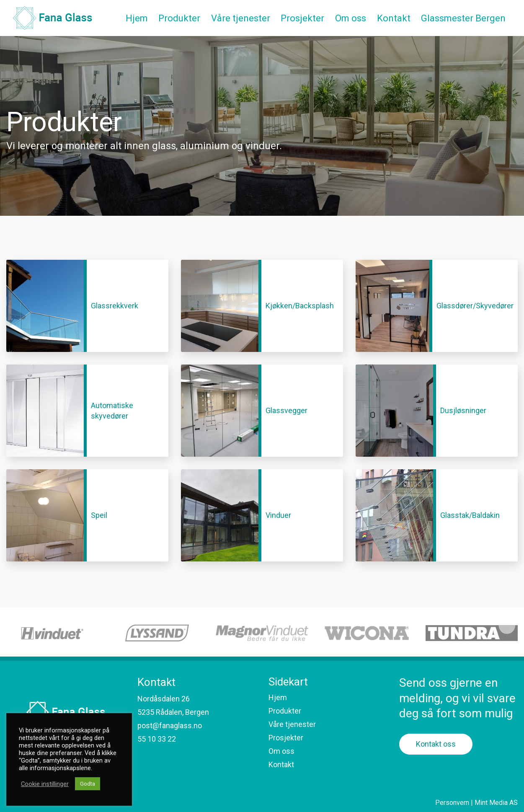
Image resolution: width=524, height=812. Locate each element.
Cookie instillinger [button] (45, 784)
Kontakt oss (436, 744)
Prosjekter (286, 738)
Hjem (278, 697)
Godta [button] (88, 784)
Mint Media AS (496, 803)
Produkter (285, 711)
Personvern (452, 803)
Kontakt (281, 764)
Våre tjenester (292, 724)
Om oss (281, 751)
